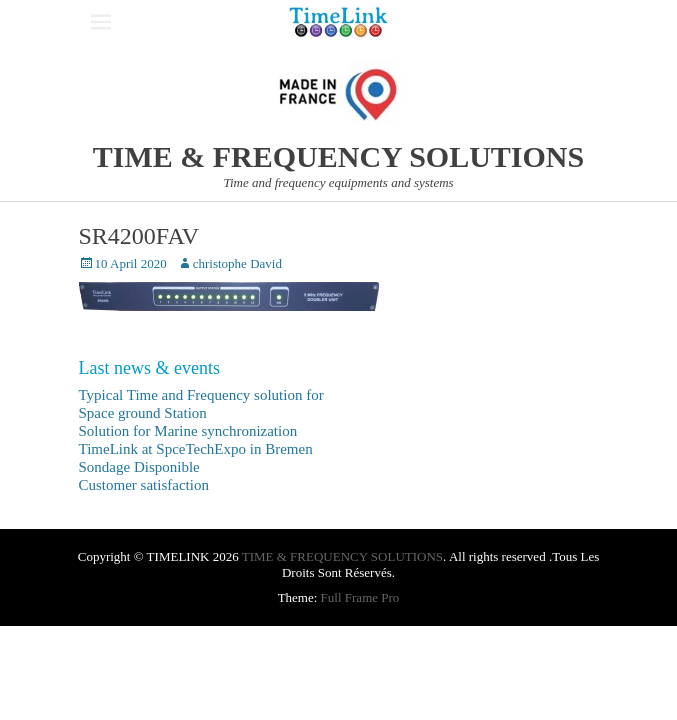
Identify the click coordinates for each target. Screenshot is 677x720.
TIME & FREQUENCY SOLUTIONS (338, 156)
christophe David (237, 263)
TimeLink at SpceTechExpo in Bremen (196, 449)
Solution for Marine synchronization (188, 431)
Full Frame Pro (360, 597)
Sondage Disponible (139, 467)
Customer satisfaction (144, 485)
